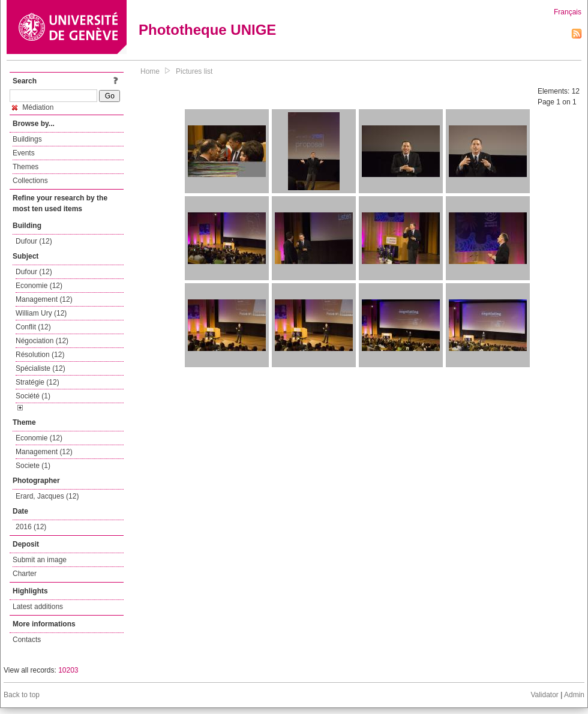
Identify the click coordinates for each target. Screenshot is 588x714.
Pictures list (194, 71)
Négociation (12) (42, 341)
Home (150, 71)
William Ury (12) (41, 313)
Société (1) (33, 396)
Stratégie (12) (37, 382)
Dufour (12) (34, 241)
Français (568, 12)
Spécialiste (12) (40, 368)
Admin (574, 695)
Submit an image (40, 560)
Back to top (22, 695)
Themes (25, 167)
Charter (25, 574)
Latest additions (38, 607)
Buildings (27, 139)
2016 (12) (31, 527)
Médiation (33, 107)
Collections (30, 181)
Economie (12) (39, 286)
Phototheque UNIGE (207, 30)
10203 (68, 670)
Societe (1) (33, 466)
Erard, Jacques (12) (47, 496)
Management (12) (44, 299)
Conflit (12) (33, 327)
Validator (544, 695)
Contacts (27, 640)
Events (24, 153)
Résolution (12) (40, 355)
